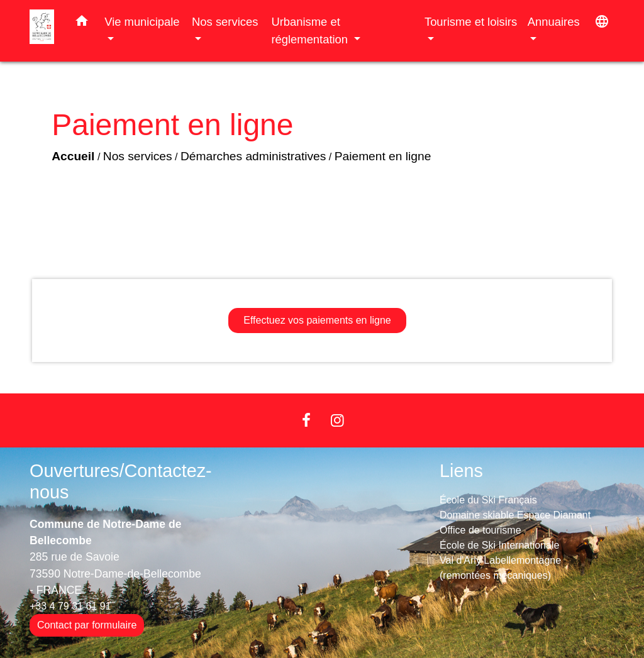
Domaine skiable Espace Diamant (515, 515)
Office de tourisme (480, 530)
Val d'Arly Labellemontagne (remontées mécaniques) (500, 568)
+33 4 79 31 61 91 (70, 606)
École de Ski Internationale (499, 545)
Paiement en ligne (383, 156)
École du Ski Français (488, 500)
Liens (461, 471)
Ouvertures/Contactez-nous (121, 482)
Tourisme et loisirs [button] (471, 22)
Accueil (73, 156)
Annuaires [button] (554, 22)
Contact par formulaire (87, 625)
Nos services (138, 156)
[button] (82, 23)
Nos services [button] (225, 22)
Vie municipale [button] (142, 22)
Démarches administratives (253, 156)
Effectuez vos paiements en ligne (317, 320)
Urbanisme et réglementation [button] (311, 30)
